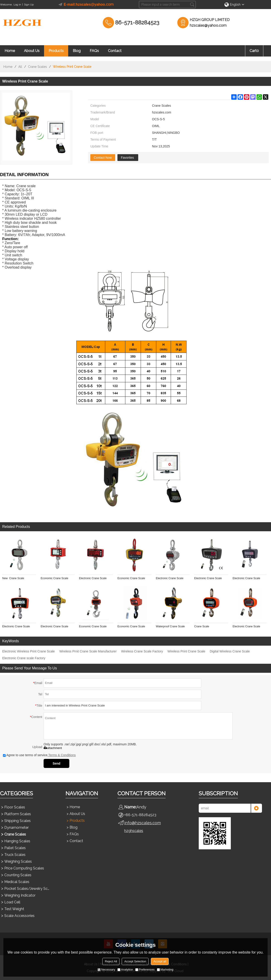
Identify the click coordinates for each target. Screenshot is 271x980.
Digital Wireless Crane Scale (230, 651)
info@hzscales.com (143, 823)
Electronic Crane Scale (93, 578)
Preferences (145, 969)
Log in (17, 5)
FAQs (94, 51)
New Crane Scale (13, 578)
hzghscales (134, 831)
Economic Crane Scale (54, 578)
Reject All (111, 961)
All (20, 67)
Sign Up (29, 5)
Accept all (160, 961)
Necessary (106, 969)
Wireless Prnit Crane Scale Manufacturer (88, 651)
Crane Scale (202, 626)
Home (10, 51)
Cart (254, 51)
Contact (115, 51)
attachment (53, 748)
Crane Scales (37, 67)
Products (56, 51)
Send (56, 763)
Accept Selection (135, 961)
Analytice (125, 969)
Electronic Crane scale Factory (24, 658)
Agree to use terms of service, (39, 755)
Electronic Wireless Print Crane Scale (29, 651)
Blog (77, 51)
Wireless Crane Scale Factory (142, 651)
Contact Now (103, 158)
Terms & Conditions (62, 755)
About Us (32, 51)
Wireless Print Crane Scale (186, 651)
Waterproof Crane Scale (170, 626)
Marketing (165, 969)
